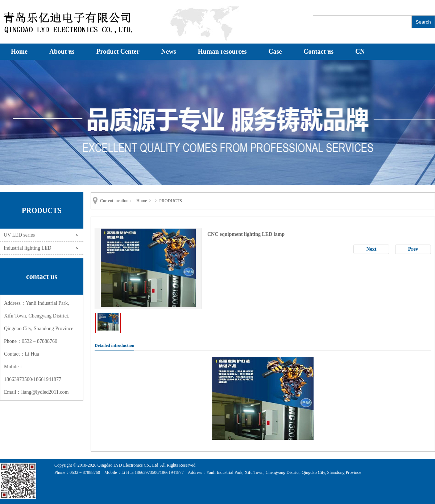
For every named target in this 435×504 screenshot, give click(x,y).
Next (372, 249)
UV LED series (19, 235)
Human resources (222, 52)
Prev (413, 249)
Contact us (319, 52)
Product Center (118, 52)
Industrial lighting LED (28, 248)
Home (19, 52)
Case (275, 52)
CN (360, 52)
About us (62, 52)
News (169, 52)
